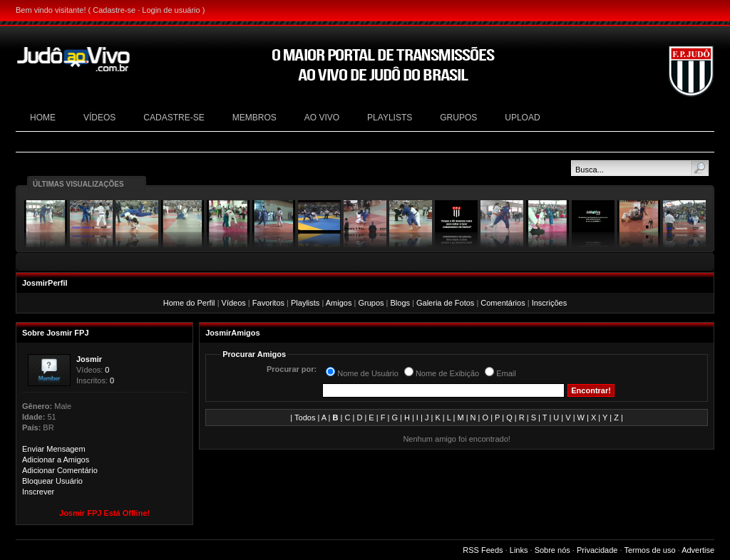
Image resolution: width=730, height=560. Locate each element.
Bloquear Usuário (52, 481)
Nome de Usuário (368, 373)
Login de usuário (171, 10)
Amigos (339, 303)
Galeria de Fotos (445, 303)
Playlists (305, 303)
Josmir (89, 359)
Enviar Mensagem (54, 449)
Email (506, 373)
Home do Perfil (189, 303)
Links (519, 550)
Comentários (503, 303)
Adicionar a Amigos (56, 460)
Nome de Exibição (447, 373)
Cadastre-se (114, 10)
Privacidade (597, 550)
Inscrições (550, 303)
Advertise (698, 550)
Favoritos (268, 303)
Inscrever (38, 492)
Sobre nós (552, 550)
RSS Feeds (483, 550)
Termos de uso (649, 550)
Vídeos (234, 303)
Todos (305, 418)
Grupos (371, 303)
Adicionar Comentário (60, 470)
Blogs (400, 303)
